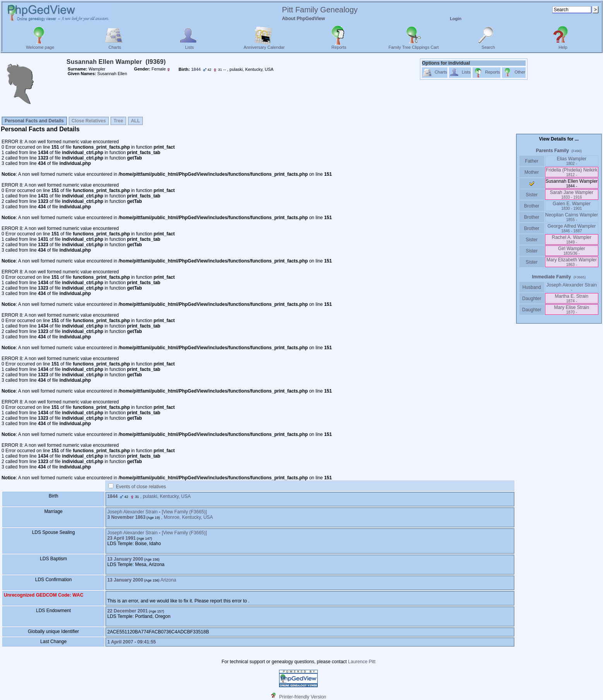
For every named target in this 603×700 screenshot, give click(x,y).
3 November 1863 (126, 517)
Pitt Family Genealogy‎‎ (320, 10)
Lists (189, 45)
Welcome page (40, 45)
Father (532, 161)
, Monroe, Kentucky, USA (187, 517)
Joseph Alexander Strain (132, 512)
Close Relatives (89, 121)
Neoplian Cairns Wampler (572, 217)
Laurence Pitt (362, 662)
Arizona (169, 580)
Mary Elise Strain (572, 310)
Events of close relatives (141, 487)
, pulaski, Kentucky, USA (165, 496)
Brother (532, 206)
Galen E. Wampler (572, 206)
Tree (118, 121)
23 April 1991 (122, 538)
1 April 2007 (120, 642)
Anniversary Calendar (264, 45)
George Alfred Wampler (571, 228)
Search (488, 45)
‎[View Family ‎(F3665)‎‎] (184, 512)
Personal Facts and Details (34, 121)
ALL (135, 121)
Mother (532, 172)
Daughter (532, 299)
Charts (115, 45)
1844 (112, 496)
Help (563, 45)
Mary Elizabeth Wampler (572, 262)
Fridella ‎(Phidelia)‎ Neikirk (571, 172)
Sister (532, 195)
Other (514, 73)
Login (456, 19)
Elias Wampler (571, 161)
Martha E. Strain (572, 298)
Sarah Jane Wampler (572, 195)
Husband (532, 287)
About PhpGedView (303, 19)
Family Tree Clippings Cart (414, 45)
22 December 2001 (128, 611)
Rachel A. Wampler (572, 239)
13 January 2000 (125, 559)
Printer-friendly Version (302, 697)
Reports (339, 45)
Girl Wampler (572, 251)
